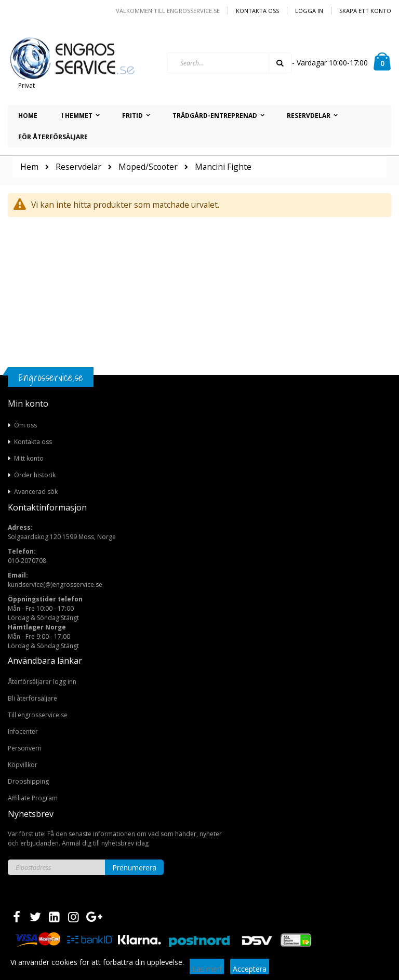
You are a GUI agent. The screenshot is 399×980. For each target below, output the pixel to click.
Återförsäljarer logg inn (42, 682)
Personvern (25, 748)
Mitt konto (29, 458)
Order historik (35, 475)
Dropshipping (28, 781)
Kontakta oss (257, 11)
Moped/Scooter (148, 167)
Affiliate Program (33, 798)
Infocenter (23, 731)
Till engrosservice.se (38, 715)
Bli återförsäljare (32, 698)
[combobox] (229, 63)
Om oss (25, 425)
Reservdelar (78, 167)
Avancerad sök (36, 492)
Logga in (309, 11)
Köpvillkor (23, 765)
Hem (29, 167)
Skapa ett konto (365, 11)
